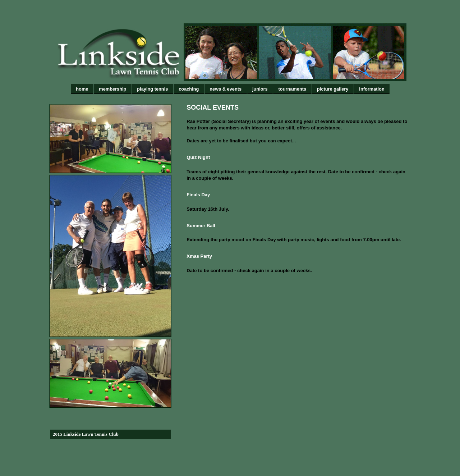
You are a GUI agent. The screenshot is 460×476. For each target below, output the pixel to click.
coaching (189, 89)
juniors (260, 89)
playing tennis (152, 89)
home (82, 89)
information (372, 89)
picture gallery (333, 89)
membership (112, 89)
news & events (226, 89)
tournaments (293, 89)
